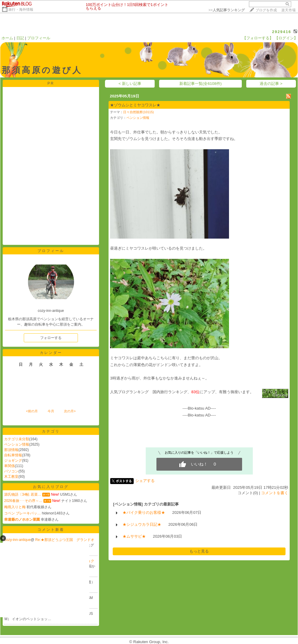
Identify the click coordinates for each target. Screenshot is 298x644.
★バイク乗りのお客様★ (144, 512)
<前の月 (32, 411)
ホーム (7, 38)
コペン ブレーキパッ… (22, 513)
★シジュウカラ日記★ (142, 524)
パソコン (11, 471)
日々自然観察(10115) (138, 112)
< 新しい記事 (130, 84)
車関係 (10, 466)
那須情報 (11, 450)
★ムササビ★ (134, 536)
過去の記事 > (271, 84)
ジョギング (13, 461)
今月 (51, 411)
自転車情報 (13, 455)
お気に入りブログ (51, 487)
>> (227, 10)
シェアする (145, 481)
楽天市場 (288, 10)
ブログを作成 (266, 10)
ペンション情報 (17, 444)
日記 (20, 38)
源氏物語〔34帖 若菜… (23, 494)
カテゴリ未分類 (17, 439)
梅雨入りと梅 (15, 507)
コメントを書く (275, 493)
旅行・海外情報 (21, 10)
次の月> (70, 411)
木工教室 (11, 477)
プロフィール (39, 38)
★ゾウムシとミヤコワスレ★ (135, 105)
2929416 (282, 32)
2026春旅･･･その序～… (23, 501)
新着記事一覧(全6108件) (201, 84)
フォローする (51, 338)
